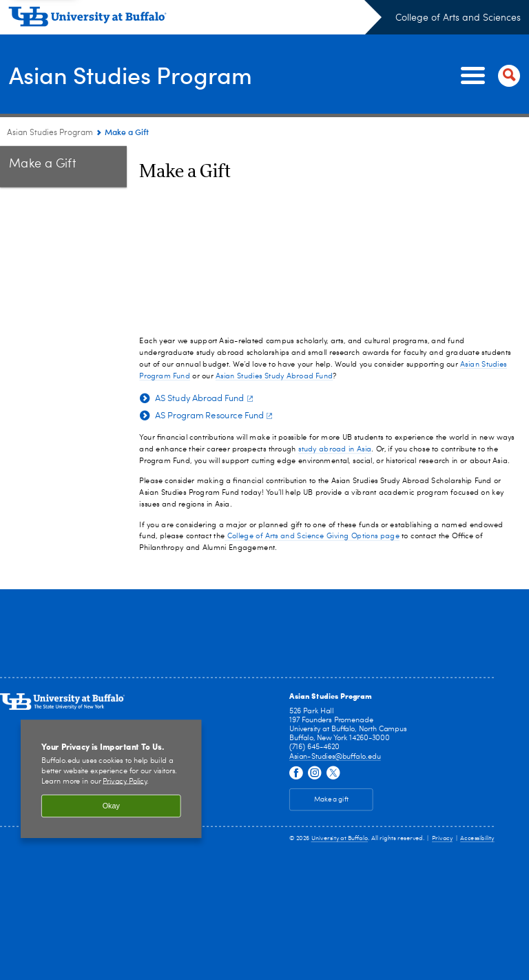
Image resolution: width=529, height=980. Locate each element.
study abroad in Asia (335, 449)
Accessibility (477, 838)
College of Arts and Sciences (458, 18)
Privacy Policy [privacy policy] (125, 781)
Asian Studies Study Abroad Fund (274, 375)
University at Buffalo (340, 838)
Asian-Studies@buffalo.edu (335, 756)
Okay (111, 806)
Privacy (442, 838)
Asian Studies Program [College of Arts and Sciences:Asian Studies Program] (50, 133)
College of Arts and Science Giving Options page (312, 537)
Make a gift (331, 800)
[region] (111, 779)
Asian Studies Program (138, 74)
